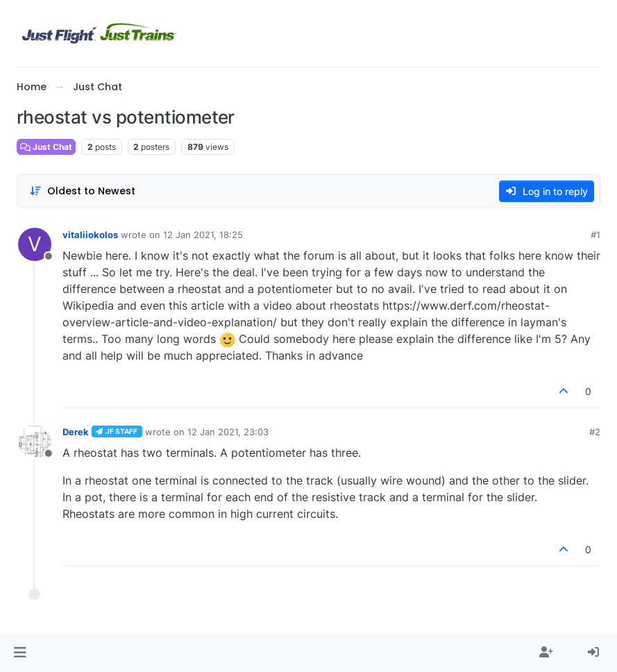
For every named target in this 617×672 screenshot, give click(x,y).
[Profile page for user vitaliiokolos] (35, 244)
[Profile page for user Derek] (35, 442)
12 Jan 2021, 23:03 (228, 432)
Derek (76, 432)
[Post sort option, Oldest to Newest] (82, 191)
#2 (595, 432)
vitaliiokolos (90, 235)
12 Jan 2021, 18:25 (203, 235)
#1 (595, 235)
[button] (20, 653)
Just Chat (46, 147)
